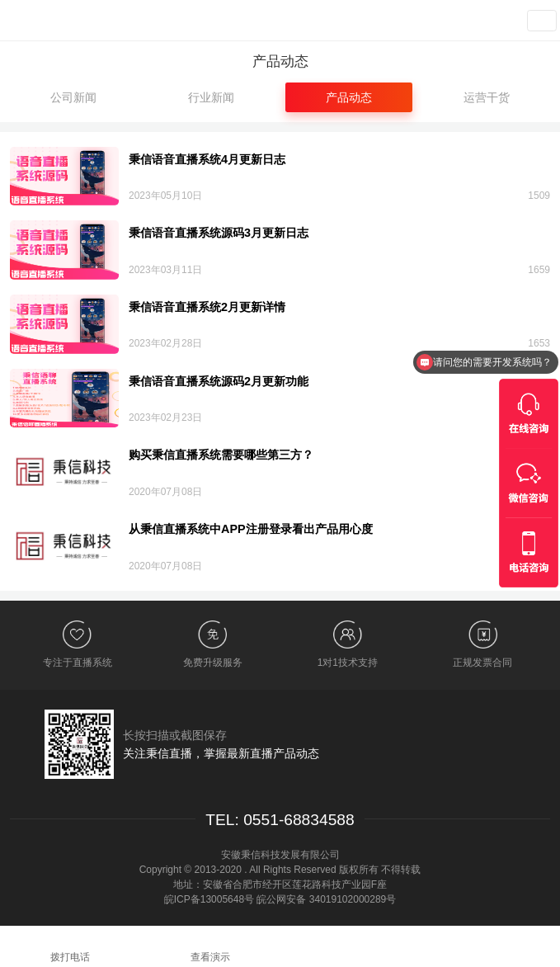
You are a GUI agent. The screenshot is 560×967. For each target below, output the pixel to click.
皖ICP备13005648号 (209, 899)
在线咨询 (420, 946)
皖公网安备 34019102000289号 (326, 899)
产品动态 (349, 97)
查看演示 (482, 21)
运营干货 (487, 97)
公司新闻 (73, 97)
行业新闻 (211, 97)
